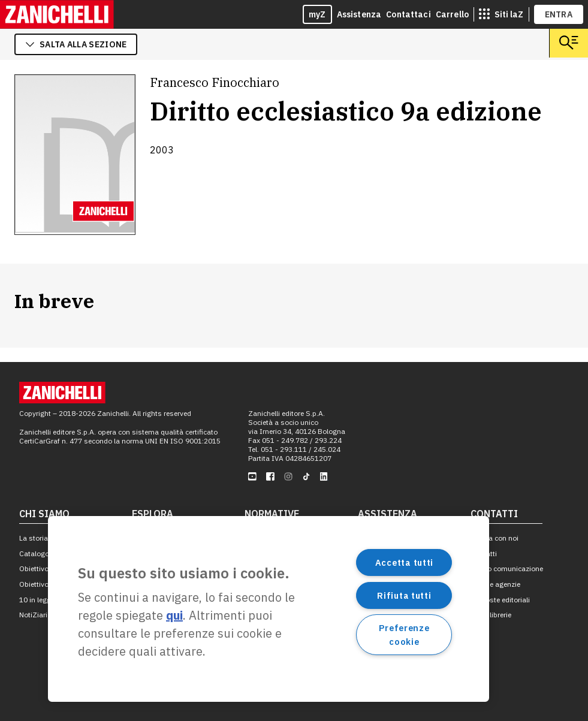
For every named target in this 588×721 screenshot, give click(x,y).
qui (174, 615)
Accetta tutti (404, 562)
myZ (317, 14)
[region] (269, 609)
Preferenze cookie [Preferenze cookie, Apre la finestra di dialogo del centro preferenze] (404, 635)
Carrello (452, 14)
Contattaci (408, 14)
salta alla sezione (76, 44)
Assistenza (359, 14)
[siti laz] (501, 14)
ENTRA (559, 14)
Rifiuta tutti (404, 595)
